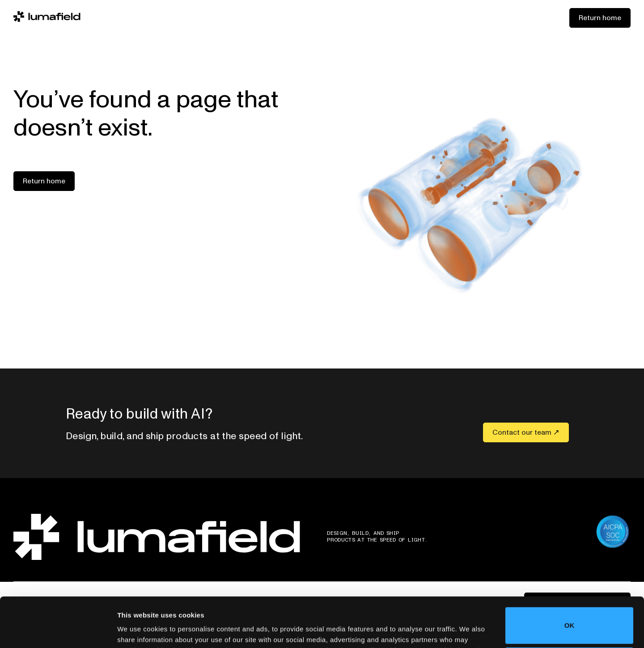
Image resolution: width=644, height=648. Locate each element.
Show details (138, 629)
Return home (600, 18)
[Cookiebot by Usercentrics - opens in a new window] (58, 631)
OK (570, 579)
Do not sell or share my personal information (570, 619)
